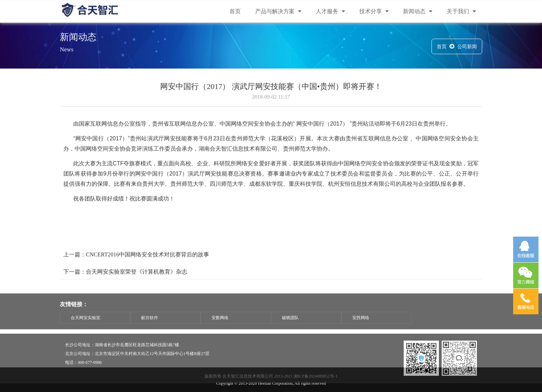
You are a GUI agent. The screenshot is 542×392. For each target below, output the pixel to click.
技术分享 (374, 12)
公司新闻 (467, 48)
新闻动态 (418, 12)
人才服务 (330, 12)
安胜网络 (361, 325)
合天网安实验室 (86, 325)
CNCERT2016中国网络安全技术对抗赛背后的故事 (147, 260)
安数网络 (220, 325)
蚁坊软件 (150, 325)
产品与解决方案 (278, 12)
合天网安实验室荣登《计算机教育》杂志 (137, 277)
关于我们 (461, 12)
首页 (235, 12)
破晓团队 (290, 325)
